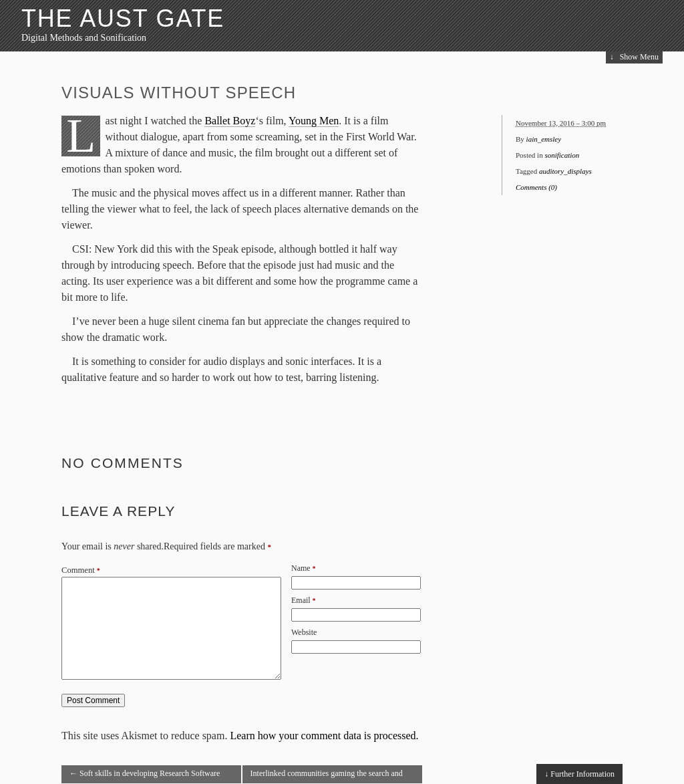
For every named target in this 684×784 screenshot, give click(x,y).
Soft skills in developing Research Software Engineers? (145, 776)
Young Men (314, 121)
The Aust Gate (123, 18)
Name (301, 568)
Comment (81, 570)
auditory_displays (565, 171)
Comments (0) (536, 187)
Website (304, 632)
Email (301, 600)
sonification (562, 155)
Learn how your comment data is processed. (324, 736)
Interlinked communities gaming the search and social (327, 776)
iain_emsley (544, 139)
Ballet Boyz (230, 121)
